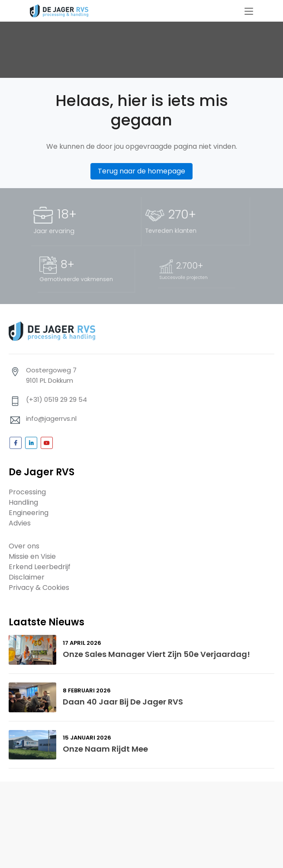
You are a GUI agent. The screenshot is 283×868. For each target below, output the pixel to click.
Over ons (24, 546)
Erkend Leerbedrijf (40, 567)
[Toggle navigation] (249, 12)
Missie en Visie (32, 556)
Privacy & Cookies (39, 588)
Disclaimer (27, 577)
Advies (20, 523)
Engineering (29, 513)
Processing (27, 492)
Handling (23, 502)
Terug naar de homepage (141, 171)
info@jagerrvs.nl (51, 418)
